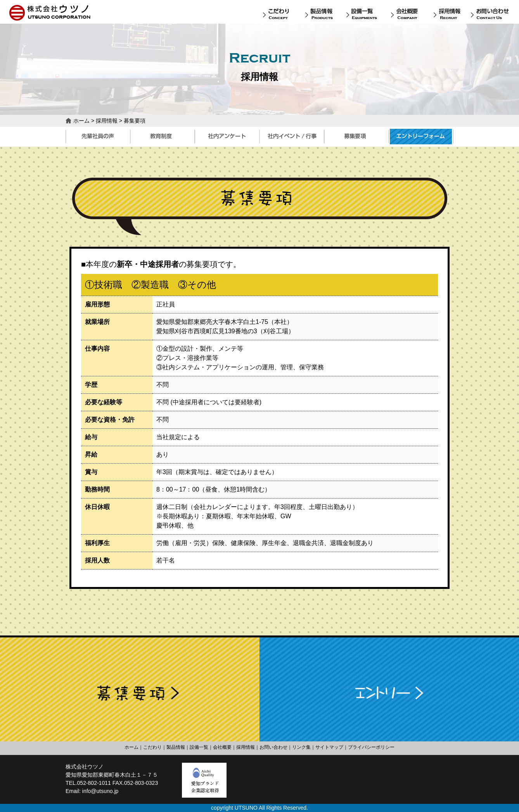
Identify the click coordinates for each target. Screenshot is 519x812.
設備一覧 (199, 747)
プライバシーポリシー (371, 747)
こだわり (152, 747)
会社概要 (222, 747)
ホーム (81, 121)
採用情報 (107, 121)
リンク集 (301, 747)
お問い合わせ (273, 747)
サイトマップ (329, 747)
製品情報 (176, 747)
